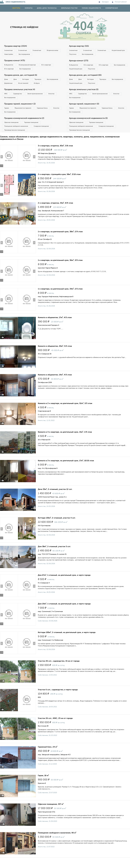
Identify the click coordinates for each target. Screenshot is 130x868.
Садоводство (19, 100)
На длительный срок (76, 55)
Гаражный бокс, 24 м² (48, 755)
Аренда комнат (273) (79, 61)
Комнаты (29, 8)
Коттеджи (28, 81)
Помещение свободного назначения (17, 134)
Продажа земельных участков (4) (21, 96)
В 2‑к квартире (50, 66)
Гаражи (7, 115)
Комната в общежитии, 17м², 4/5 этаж (55, 326)
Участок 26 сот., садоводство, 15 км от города (59, 670)
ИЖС (6, 100)
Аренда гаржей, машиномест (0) (85, 111)
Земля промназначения (38, 100)
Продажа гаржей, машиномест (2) (21, 111)
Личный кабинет (119, 2)
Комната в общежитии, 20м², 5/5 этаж (55, 355)
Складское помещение (44, 134)
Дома (6, 81)
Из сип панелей (43, 85)
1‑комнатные (9, 51)
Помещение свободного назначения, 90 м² (57, 841)
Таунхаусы (42, 81)
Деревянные (27, 85)
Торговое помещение (34, 130)
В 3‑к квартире (10, 70)
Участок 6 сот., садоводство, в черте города (58, 698)
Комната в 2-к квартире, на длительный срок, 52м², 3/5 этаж (65, 412)
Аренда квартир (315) (80, 46)
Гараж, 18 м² (43, 784)
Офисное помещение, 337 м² (51, 813)
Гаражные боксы (45, 115)
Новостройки (28, 55)
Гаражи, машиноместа (91, 8)
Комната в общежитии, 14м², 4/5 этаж (55, 383)
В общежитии (9, 66)
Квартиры (16, 8)
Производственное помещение (15, 138)
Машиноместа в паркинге (25, 115)
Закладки (104, 2)
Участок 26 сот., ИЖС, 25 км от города (55, 727)
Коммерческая (112, 8)
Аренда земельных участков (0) (85, 96)
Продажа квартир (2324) (16, 46)
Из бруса (8, 89)
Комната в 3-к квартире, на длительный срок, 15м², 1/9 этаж (65, 441)
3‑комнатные (40, 51)
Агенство (56, 100)
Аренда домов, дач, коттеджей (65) (87, 80)
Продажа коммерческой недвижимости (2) (26, 126)
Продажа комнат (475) (16, 61)
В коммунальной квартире (29, 66)
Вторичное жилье (11, 55)
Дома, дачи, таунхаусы (47, 8)
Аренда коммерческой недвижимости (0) (90, 126)
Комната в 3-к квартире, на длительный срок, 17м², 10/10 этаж (66, 469)
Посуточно (93, 55)
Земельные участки (69, 8)
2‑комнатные (24, 51)
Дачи (17, 81)
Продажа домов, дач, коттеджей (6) (22, 76)
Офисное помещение (12, 130)
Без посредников (45, 55)
